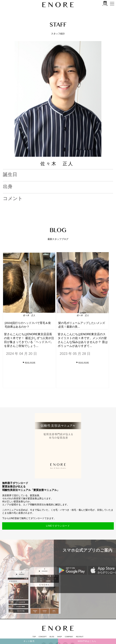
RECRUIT (80, 637)
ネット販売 (29, 641)
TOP (34, 637)
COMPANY (69, 637)
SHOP (60, 637)
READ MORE (30, 363)
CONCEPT (43, 637)
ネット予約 (105, 5)
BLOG (52, 637)
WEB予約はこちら (87, 641)
